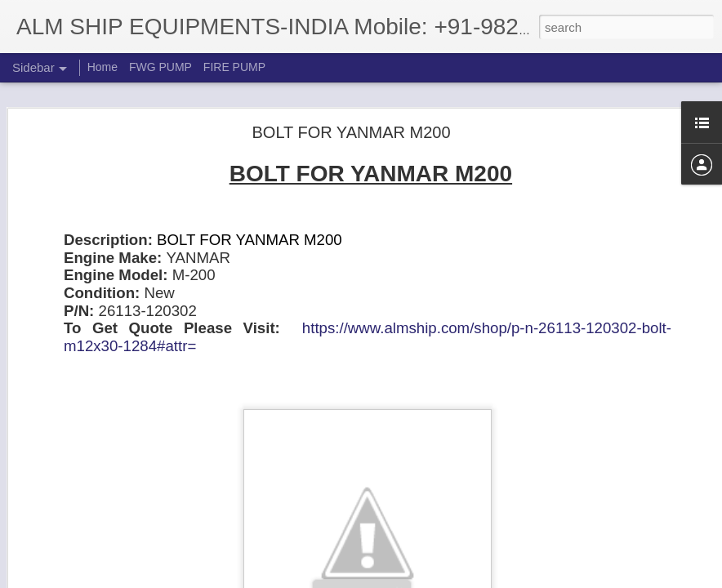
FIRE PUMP (234, 67)
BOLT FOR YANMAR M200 (351, 131)
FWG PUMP (160, 67)
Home (103, 67)
